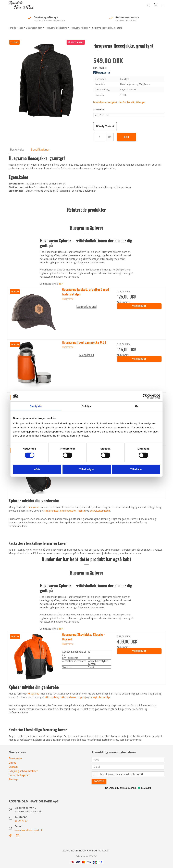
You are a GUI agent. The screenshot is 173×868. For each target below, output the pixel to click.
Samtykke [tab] (36, 406)
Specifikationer (40, 150)
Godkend (99, 781)
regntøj (82, 697)
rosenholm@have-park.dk (28, 830)
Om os (12, 763)
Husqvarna (33, 694)
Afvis (37, 469)
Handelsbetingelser (19, 775)
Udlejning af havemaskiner (23, 771)
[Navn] (128, 759)
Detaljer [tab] (86, 406)
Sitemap (13, 779)
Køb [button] (126, 137)
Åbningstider (15, 758)
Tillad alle (136, 469)
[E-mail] (128, 767)
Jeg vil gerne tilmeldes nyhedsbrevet (122, 774)
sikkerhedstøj (52, 697)
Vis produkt (139, 651)
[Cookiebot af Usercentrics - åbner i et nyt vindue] (145, 396)
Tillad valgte (86, 469)
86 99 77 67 (21, 821)
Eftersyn (13, 767)
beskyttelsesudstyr (100, 697)
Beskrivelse (17, 150)
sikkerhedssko (68, 697)
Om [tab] (137, 406)
